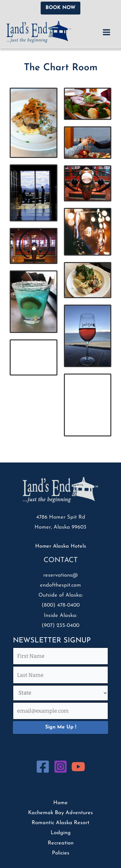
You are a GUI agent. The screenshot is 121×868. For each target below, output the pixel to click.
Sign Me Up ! (61, 727)
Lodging (61, 833)
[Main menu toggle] (106, 32)
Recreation (61, 843)
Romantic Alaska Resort (60, 823)
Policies (61, 853)
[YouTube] (78, 767)
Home (60, 803)
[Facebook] (43, 767)
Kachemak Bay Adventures (60, 813)
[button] (60, 8)
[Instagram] (60, 767)
